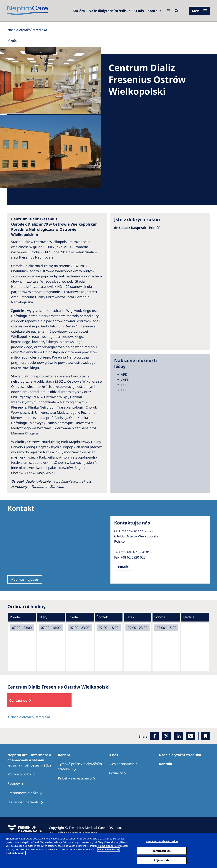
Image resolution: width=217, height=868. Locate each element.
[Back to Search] (12, 41)
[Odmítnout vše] (211, 850)
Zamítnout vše (162, 851)
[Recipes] (78, 778)
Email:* (124, 567)
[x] (167, 736)
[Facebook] (154, 736)
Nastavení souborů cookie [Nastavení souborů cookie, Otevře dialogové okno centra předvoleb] (162, 841)
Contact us (18, 700)
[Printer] (205, 736)
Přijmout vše (162, 860)
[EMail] (191, 736)
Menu (197, 11)
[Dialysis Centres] (79, 11)
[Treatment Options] (33, 760)
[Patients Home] (66, 755)
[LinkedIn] (179, 736)
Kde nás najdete (25, 579)
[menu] (199, 11)
